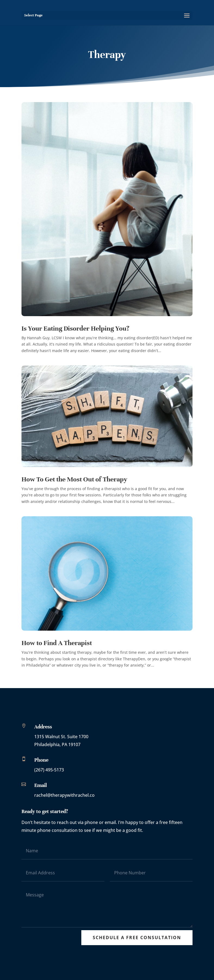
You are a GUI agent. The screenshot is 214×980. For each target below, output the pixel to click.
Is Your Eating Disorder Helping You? (75, 328)
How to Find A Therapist (57, 643)
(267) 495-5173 (49, 770)
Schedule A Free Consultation (137, 938)
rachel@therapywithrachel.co (64, 795)
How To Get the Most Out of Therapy (74, 479)
